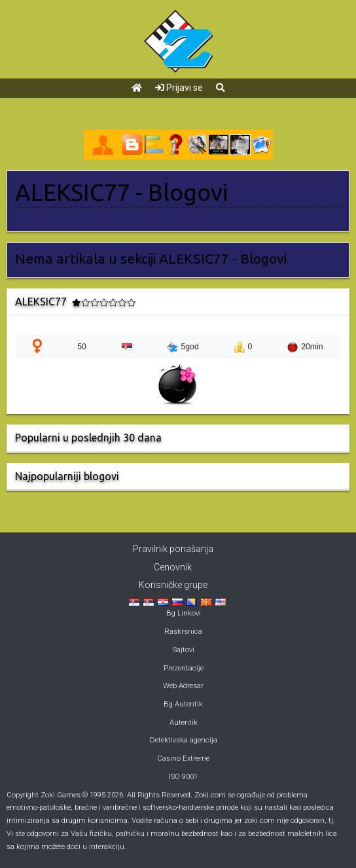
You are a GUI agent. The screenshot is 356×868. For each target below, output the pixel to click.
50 (82, 347)
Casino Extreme (183, 758)
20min (305, 347)
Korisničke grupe (173, 585)
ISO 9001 (183, 777)
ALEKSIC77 (73, 192)
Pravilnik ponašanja (173, 549)
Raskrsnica (183, 632)
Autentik (184, 722)
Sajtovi (184, 650)
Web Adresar (183, 686)
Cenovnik (173, 567)
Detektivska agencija (184, 740)
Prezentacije (184, 668)
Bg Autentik (183, 704)
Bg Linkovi (184, 613)
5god (183, 347)
